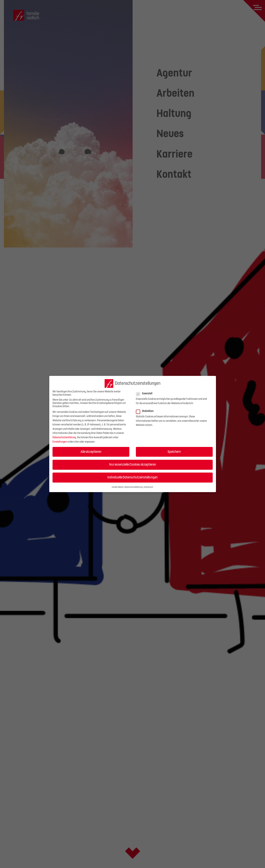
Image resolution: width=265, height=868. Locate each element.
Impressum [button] (149, 487)
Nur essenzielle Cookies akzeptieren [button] (133, 465)
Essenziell (146, 394)
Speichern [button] (174, 452)
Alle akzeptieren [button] (91, 452)
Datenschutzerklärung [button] (134, 487)
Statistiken (146, 411)
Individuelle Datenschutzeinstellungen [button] (132, 477)
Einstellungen (60, 442)
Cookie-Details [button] (118, 487)
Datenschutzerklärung (64, 437)
